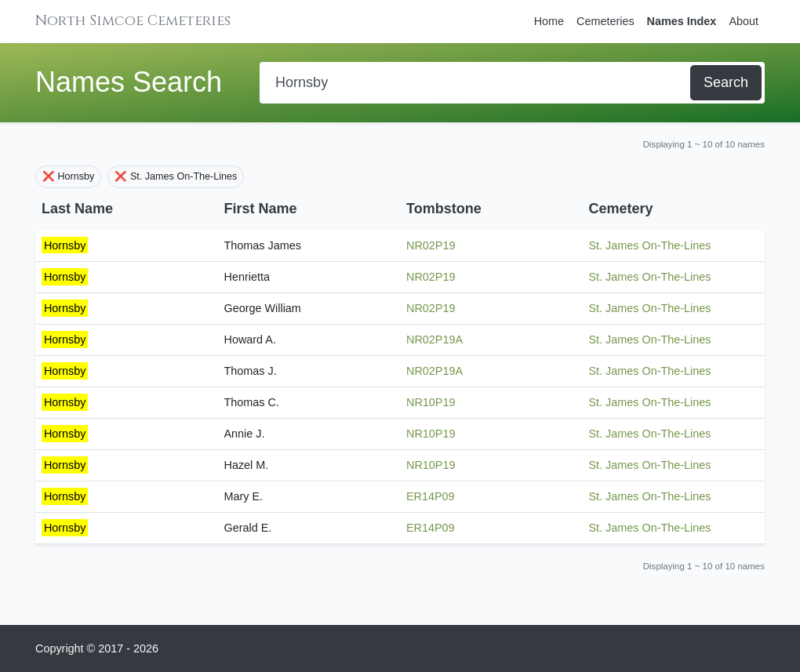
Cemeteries (605, 21)
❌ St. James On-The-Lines (176, 176)
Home (549, 21)
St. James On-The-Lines (650, 245)
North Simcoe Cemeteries (133, 21)
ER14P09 (431, 496)
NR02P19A (435, 340)
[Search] (476, 83)
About (744, 21)
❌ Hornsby (68, 176)
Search (726, 82)
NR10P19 (431, 402)
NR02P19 (431, 245)
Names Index (682, 21)
